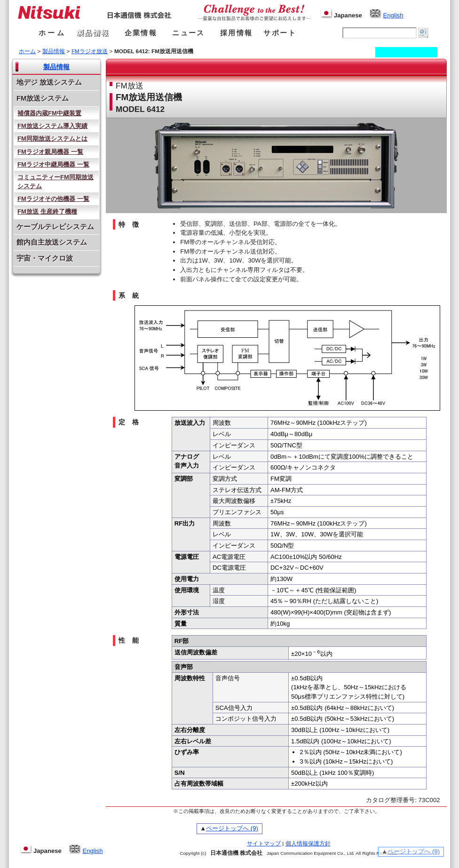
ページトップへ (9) (232, 828)
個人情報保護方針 (308, 844)
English (386, 15)
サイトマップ (264, 844)
